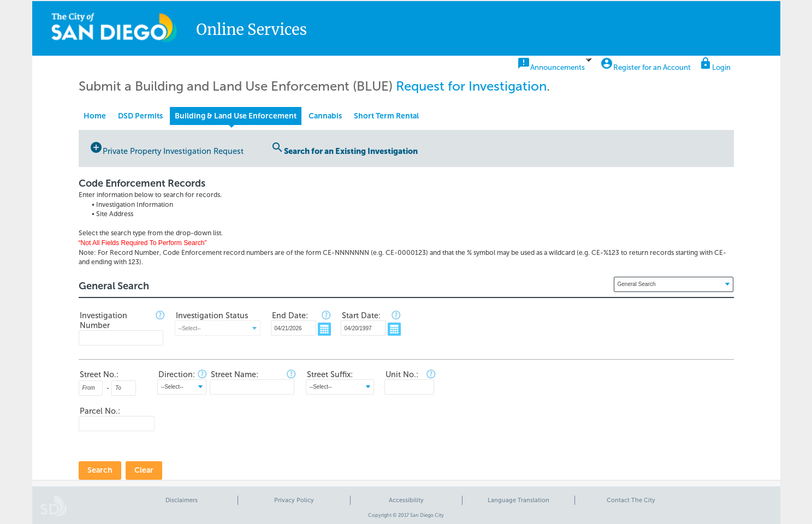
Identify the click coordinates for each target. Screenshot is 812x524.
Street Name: (235, 374)
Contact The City (631, 500)
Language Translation (518, 500)
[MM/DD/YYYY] (294, 328)
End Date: (290, 315)
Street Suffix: (330, 374)
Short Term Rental (386, 116)
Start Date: (361, 315)
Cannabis (325, 116)
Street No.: (99, 374)
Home (95, 116)
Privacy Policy (294, 500)
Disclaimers (182, 500)
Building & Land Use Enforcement (236, 116)
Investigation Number (103, 320)
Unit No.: (402, 374)
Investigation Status (212, 315)
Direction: (177, 374)
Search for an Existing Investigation (344, 148)
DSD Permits (140, 116)
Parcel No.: (100, 411)
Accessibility (406, 500)
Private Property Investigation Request (167, 148)
